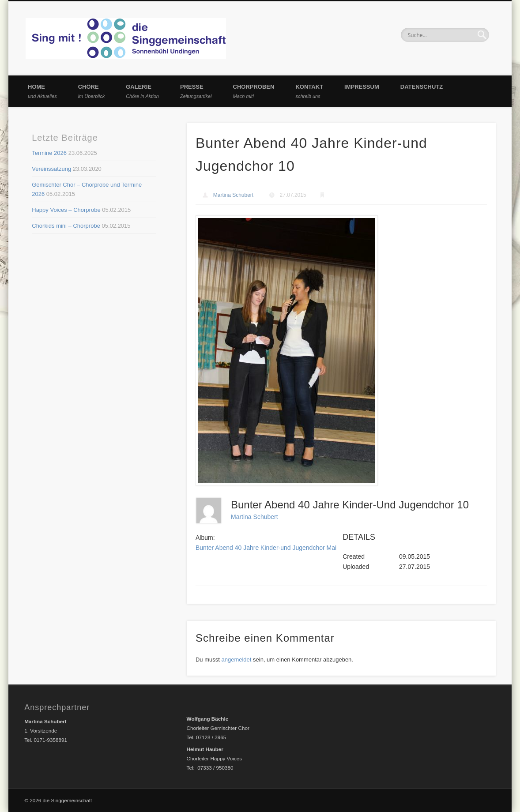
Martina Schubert (233, 195)
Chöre (92, 91)
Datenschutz (422, 87)
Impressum (362, 87)
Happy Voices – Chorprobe (66, 210)
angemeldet (236, 660)
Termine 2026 (49, 153)
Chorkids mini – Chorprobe (66, 226)
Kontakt (309, 91)
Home (42, 91)
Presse (196, 91)
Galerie (142, 91)
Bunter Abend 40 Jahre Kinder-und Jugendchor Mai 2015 (274, 548)
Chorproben (254, 91)
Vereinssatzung (51, 169)
